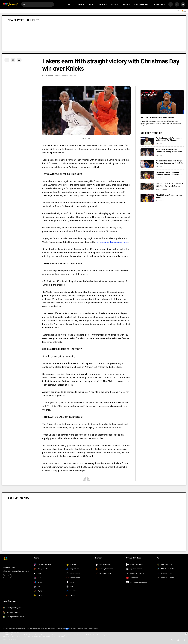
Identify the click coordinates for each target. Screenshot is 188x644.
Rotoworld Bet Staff (161, 189)
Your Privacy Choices (75, 629)
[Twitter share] (13, 60)
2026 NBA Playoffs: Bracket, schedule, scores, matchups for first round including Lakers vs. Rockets (169, 173)
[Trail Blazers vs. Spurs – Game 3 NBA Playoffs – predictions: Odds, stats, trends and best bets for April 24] (147, 187)
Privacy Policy (60, 629)
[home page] (10, 4)
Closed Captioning (20, 629)
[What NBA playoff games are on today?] (147, 198)
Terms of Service (93, 629)
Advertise (5, 629)
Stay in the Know (9, 568)
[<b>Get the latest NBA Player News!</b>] (162, 102)
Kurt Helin (159, 144)
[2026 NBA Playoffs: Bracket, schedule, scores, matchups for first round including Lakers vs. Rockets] (147, 175)
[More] (171, 4)
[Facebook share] (7, 60)
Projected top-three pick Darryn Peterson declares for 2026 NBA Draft (169, 162)
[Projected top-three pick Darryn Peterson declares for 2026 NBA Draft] (147, 164)
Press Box (44, 629)
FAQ (28, 629)
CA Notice (84, 629)
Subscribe (7, 576)
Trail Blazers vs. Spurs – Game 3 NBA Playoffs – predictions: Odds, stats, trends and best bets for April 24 (169, 185)
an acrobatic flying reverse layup (112, 242)
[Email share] (19, 60)
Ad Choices (51, 629)
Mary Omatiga (160, 201)
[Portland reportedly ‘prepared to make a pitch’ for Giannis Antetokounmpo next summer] (147, 141)
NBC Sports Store (35, 629)
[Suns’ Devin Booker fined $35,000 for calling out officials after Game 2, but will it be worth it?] (147, 152)
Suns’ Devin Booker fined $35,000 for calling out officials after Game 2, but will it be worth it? (169, 151)
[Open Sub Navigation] (73, 4)
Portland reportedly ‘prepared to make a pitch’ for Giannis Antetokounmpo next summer (169, 139)
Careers (12, 629)
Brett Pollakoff (48, 76)
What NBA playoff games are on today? (169, 196)
